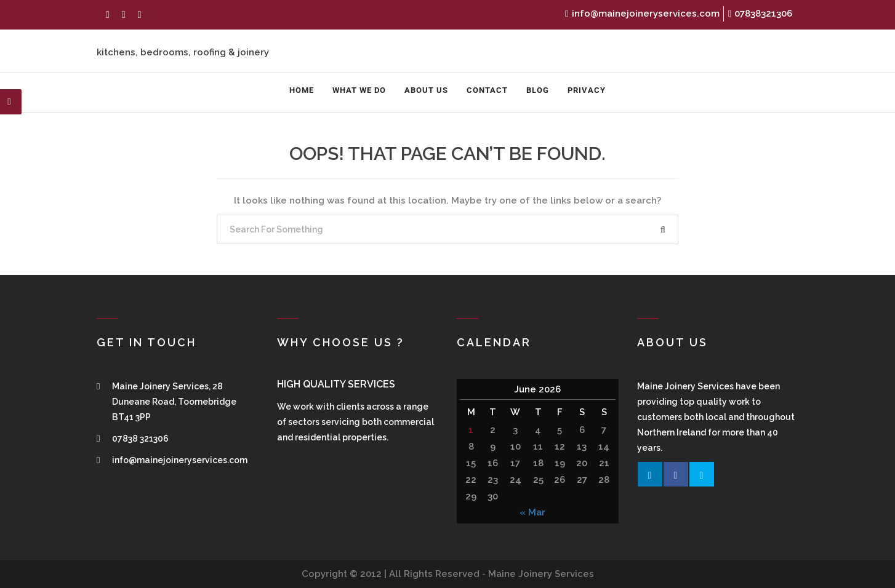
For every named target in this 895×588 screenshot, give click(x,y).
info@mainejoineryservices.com (642, 14)
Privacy (587, 90)
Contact (487, 90)
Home (302, 90)
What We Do (359, 90)
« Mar (532, 512)
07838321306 (760, 14)
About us (426, 90)
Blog (538, 90)
